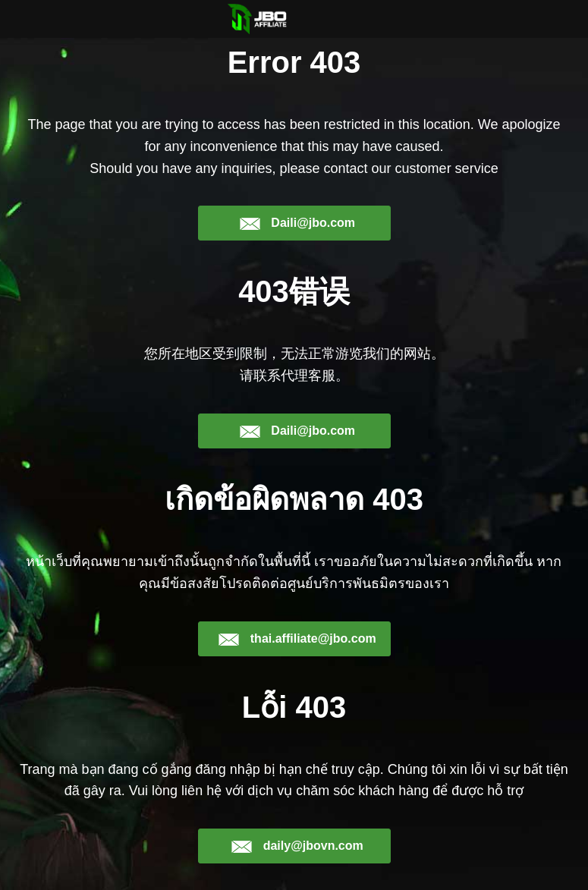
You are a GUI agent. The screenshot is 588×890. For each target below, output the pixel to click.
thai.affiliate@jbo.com (297, 639)
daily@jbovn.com (297, 846)
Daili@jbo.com (297, 223)
